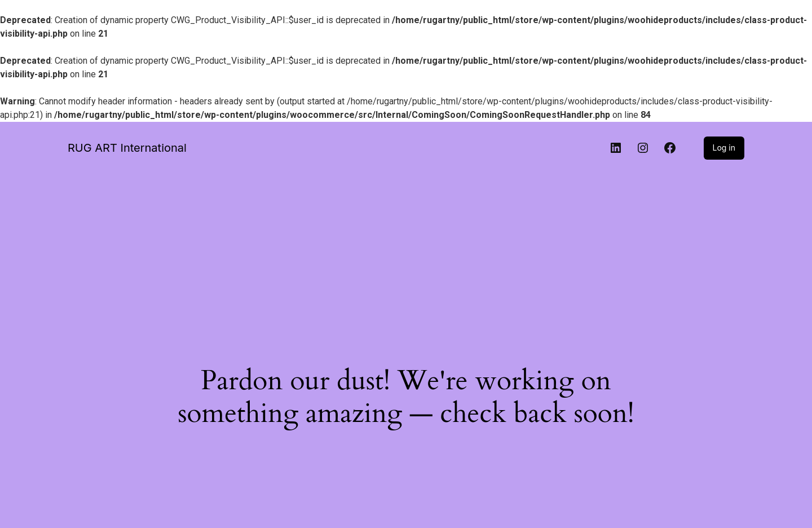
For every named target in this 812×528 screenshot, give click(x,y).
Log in (724, 148)
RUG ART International (127, 148)
